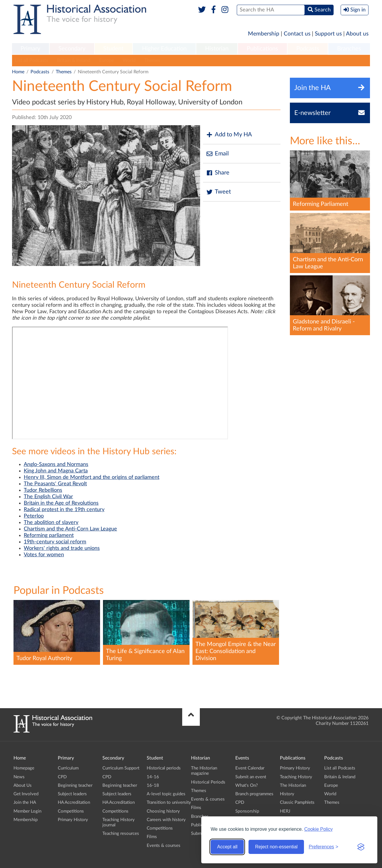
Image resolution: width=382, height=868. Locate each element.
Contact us (297, 34)
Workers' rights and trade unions (62, 548)
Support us (328, 34)
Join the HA (25, 802)
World (129, 60)
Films (152, 837)
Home (18, 72)
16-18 (153, 785)
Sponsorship (247, 811)
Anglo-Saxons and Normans (56, 464)
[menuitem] (31, 49)
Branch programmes (254, 794)
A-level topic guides (166, 794)
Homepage (24, 768)
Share (218, 173)
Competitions (71, 811)
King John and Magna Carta (56, 471)
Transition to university (169, 802)
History (287, 794)
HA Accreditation (74, 802)
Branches (349, 49)
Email (217, 154)
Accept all (227, 847)
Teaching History (296, 777)
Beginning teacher (75, 785)
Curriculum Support (121, 768)
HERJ (285, 811)
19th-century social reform (55, 542)
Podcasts (308, 49)
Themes (152, 60)
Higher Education (164, 49)
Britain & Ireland (74, 60)
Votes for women (44, 555)
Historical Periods (208, 782)
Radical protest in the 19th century (64, 510)
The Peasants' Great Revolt (55, 484)
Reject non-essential (276, 847)
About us (357, 34)
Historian (217, 49)
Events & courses (164, 846)
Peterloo (34, 516)
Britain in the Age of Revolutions (61, 503)
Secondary (72, 49)
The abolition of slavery (51, 523)
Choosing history (163, 811)
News (19, 777)
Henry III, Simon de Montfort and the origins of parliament (92, 477)
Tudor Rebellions (43, 490)
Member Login (27, 811)
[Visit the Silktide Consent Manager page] (361, 847)
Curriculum (68, 768)
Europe (107, 60)
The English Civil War (48, 497)
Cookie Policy (318, 829)
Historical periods (164, 768)
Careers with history (166, 820)
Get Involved (26, 794)
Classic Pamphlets (297, 802)
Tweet (218, 192)
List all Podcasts (32, 60)
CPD (62, 777)
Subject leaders (72, 794)
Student (113, 49)
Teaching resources (121, 834)
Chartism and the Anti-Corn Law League (70, 529)
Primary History (73, 820)
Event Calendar (250, 768)
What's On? (247, 785)
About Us (23, 785)
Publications (262, 49)
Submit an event (251, 777)
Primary (30, 49)
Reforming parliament (49, 535)
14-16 (153, 777)
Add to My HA (229, 135)
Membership (264, 34)
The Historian (293, 785)
